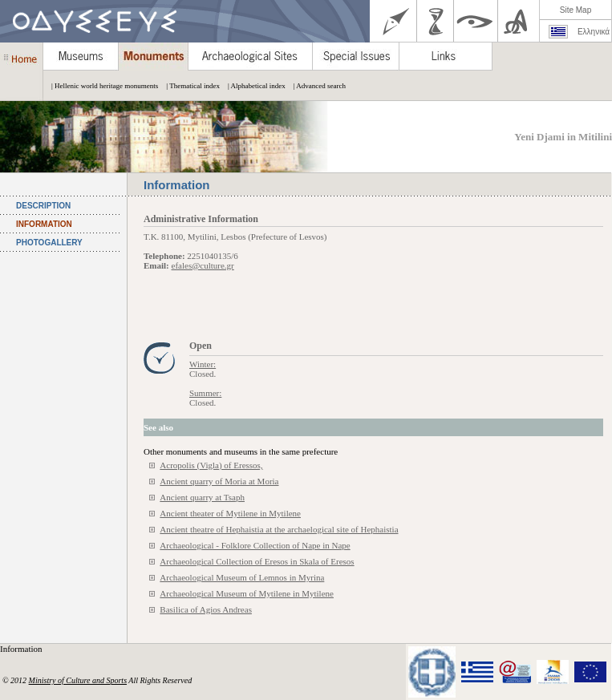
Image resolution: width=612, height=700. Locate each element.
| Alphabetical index (253, 86)
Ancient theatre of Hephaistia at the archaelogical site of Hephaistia (279, 529)
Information (22, 649)
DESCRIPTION (43, 206)
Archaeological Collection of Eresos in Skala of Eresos (257, 561)
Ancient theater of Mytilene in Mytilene (230, 513)
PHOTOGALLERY (49, 243)
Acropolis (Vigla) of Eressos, (211, 465)
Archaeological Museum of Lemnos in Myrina (242, 577)
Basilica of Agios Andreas (206, 609)
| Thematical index (189, 86)
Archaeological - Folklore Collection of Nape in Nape (255, 545)
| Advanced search (316, 86)
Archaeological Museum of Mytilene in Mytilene (247, 593)
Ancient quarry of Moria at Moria (219, 481)
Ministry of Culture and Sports (78, 680)
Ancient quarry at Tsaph (202, 497)
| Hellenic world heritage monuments (101, 86)
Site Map (576, 10)
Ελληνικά (594, 32)
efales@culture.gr (203, 265)
